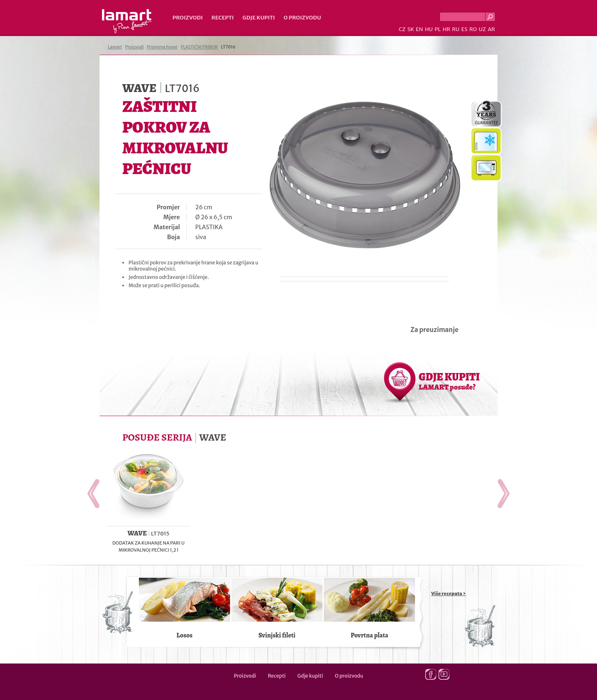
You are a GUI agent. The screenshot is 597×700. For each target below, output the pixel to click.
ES (465, 29)
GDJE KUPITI (449, 381)
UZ (482, 29)
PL (438, 29)
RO (473, 29)
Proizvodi (188, 18)
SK (410, 29)
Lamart (127, 21)
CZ (402, 29)
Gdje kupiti (259, 18)
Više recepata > (449, 593)
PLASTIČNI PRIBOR (199, 47)
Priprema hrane (162, 47)
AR (491, 29)
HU (429, 29)
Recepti (223, 18)
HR (446, 29)
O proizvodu (302, 18)
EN (420, 29)
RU (456, 29)
